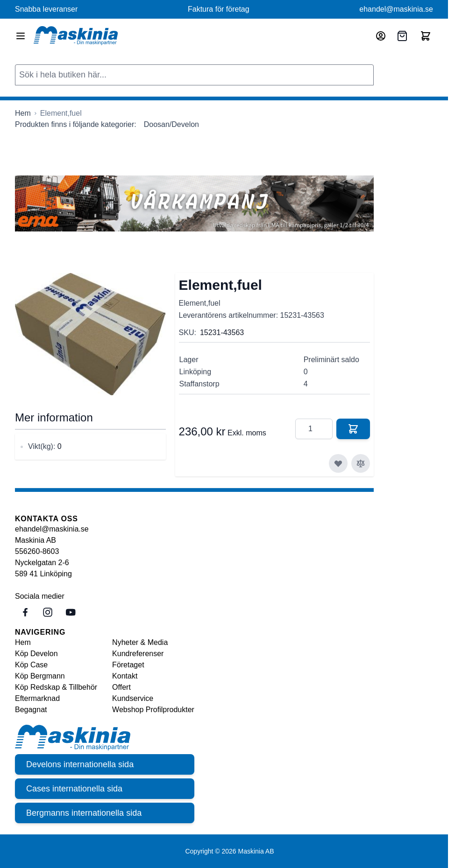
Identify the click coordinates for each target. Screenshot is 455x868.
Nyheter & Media (140, 642)
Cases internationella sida (74, 789)
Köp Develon (36, 654)
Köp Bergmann (40, 676)
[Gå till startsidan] (23, 113)
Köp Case (31, 665)
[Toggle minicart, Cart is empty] (426, 36)
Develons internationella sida (80, 764)
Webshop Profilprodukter (153, 710)
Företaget (128, 665)
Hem (23, 642)
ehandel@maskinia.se (396, 9)
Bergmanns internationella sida (84, 813)
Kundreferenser (138, 654)
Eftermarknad (37, 698)
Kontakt (125, 676)
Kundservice (133, 698)
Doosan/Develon (171, 124)
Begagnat (31, 710)
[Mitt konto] (381, 36)
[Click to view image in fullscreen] (90, 334)
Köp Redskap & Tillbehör (56, 687)
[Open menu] (21, 36)
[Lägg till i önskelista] (338, 463)
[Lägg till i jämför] (361, 463)
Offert (121, 687)
